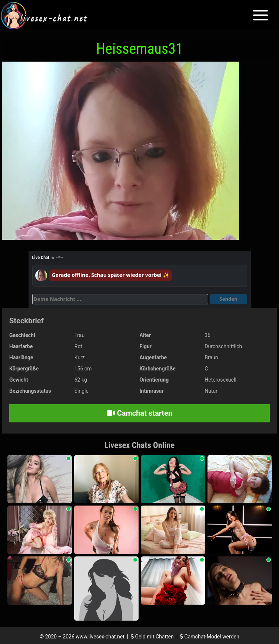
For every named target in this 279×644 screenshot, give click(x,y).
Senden (229, 299)
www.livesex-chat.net (100, 637)
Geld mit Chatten (153, 637)
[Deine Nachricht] (120, 299)
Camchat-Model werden (210, 637)
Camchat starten (139, 413)
